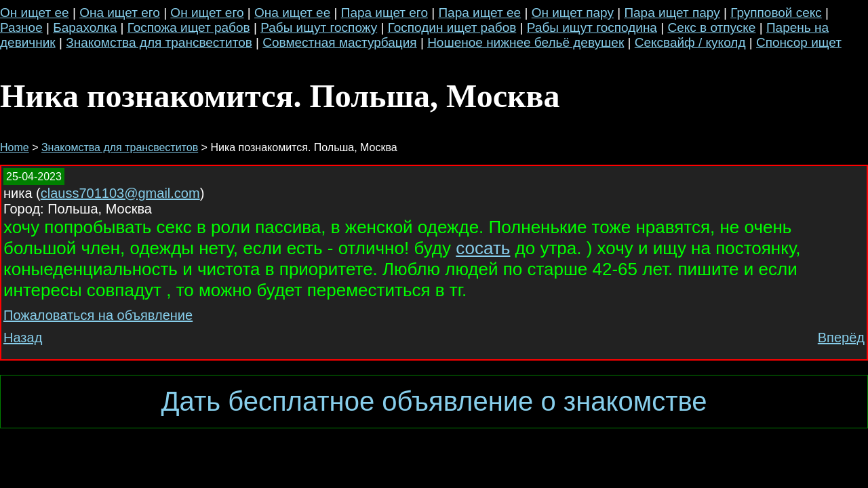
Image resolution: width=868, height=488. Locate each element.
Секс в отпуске (711, 27)
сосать (483, 248)
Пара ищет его (384, 13)
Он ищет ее (35, 13)
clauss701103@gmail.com (120, 193)
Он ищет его (207, 13)
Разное (21, 27)
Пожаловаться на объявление (98, 315)
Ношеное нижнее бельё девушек (526, 42)
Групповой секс (776, 13)
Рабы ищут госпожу (319, 27)
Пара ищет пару (672, 13)
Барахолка (85, 27)
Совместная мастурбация (339, 42)
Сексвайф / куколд (690, 42)
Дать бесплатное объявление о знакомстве (434, 401)
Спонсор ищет (799, 42)
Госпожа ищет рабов (189, 27)
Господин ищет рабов (452, 27)
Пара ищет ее (479, 13)
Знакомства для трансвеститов (159, 42)
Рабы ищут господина (592, 27)
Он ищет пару (573, 13)
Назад (23, 338)
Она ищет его (120, 13)
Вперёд (841, 338)
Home (15, 147)
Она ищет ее (292, 13)
